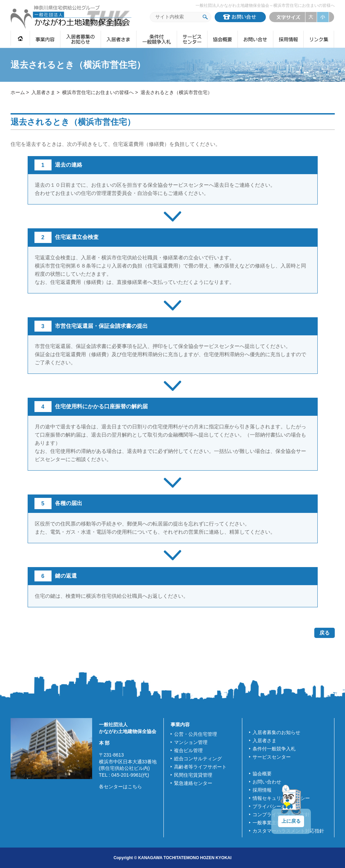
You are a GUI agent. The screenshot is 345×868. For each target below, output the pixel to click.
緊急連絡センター (193, 783)
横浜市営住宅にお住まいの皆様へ (98, 92)
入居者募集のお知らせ (276, 732)
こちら (135, 787)
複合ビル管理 (188, 750)
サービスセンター (272, 757)
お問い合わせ (267, 782)
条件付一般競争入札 (274, 749)
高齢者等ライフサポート (200, 767)
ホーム (18, 92)
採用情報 (262, 790)
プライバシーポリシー (276, 806)
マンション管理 (191, 742)
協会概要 (262, 774)
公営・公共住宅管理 (196, 734)
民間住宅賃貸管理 (193, 775)
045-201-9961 (126, 775)
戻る (325, 633)
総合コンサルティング (198, 759)
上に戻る (291, 821)
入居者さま (43, 92)
